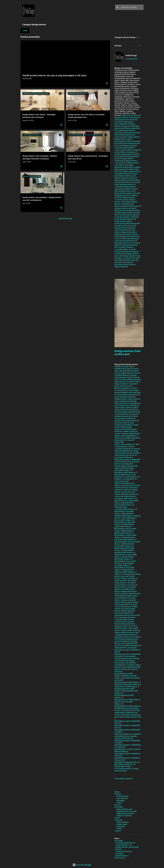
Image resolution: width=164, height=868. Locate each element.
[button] (107, 83)
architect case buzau (124, 258)
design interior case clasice (125, 585)
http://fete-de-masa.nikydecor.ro (127, 477)
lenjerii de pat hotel (122, 667)
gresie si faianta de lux (130, 236)
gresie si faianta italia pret (125, 219)
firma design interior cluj (131, 717)
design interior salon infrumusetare (123, 140)
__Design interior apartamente (127, 847)
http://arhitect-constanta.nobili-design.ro (125, 497)
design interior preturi (123, 180)
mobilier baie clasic (129, 392)
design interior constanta (125, 201)
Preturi (119, 803)
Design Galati (122, 824)
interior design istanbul (125, 266)
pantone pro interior (132, 449)
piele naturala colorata (131, 373)
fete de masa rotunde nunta (127, 400)
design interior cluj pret (124, 440)
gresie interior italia (122, 221)
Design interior (122, 796)
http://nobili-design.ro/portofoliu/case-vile (126, 443)
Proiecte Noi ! (120, 858)
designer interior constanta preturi (125, 199)
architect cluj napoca (127, 152)
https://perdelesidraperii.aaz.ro (127, 762)
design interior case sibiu (124, 583)
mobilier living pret (132, 438)
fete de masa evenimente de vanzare (127, 413)
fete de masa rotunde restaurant (127, 396)
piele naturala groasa (123, 386)
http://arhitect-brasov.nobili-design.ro (124, 504)
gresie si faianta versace (127, 225)
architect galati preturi (130, 172)
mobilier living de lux (123, 416)
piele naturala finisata (126, 376)
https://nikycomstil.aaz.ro (124, 764)
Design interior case (124, 809)
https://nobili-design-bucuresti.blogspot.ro (123, 768)
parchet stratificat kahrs (124, 465)
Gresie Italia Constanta (123, 779)
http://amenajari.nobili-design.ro (127, 682)
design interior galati (123, 602)
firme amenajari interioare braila (125, 612)
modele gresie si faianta (129, 215)
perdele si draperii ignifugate (126, 421)
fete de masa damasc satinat (127, 407)
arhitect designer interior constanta (127, 383)
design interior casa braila (125, 581)
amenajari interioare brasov (124, 263)
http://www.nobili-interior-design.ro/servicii (125, 599)
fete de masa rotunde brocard (128, 404)
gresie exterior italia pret (125, 231)
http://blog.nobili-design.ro (125, 472)
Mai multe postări (65, 219)
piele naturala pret (133, 645)
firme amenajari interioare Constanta (126, 489)
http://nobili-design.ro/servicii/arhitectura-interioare (127, 436)
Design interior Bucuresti (126, 811)
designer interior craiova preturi (126, 147)
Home (25, 31)
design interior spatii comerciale (127, 193)
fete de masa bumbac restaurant (126, 417)
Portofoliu (119, 807)
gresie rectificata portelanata (126, 239)
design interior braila (132, 256)
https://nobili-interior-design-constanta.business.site (127, 452)
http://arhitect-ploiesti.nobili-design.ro (124, 515)
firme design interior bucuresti (126, 402)
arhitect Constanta (122, 574)
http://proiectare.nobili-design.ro (127, 700)
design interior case (127, 191)
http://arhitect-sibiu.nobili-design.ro (125, 558)
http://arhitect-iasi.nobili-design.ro (125, 564)
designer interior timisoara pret (127, 206)
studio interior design (123, 210)
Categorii (118, 820)
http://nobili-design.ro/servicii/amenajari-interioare (126, 429)
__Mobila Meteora (121, 856)
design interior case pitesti (125, 648)
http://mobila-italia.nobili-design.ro (124, 469)
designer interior (129, 178)
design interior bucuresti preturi (124, 123)
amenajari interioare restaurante (124, 166)
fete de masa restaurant (126, 480)
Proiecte (118, 794)
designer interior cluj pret (125, 208)
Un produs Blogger (82, 865)
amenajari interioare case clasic (127, 637)
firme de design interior (130, 379)
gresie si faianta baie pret (125, 227)
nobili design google (124, 708)
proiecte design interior (131, 137)
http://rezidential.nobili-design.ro (128, 706)
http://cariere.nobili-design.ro (126, 687)
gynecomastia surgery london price (126, 737)
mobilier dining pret (124, 375)
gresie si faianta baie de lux (125, 229)
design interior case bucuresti (125, 125)
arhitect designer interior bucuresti (125, 625)
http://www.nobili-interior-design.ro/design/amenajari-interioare (126, 591)
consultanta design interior (125, 635)
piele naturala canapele (124, 382)
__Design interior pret (123, 851)
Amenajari (120, 801)
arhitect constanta (123, 479)
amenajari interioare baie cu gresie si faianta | (126, 246)
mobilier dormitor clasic (124, 367)
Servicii (117, 805)
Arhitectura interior (124, 816)
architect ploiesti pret (123, 154)
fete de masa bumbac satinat (127, 394)
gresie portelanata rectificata (126, 217)
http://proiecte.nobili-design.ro (128, 684)
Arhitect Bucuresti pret (125, 813)
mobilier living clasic (123, 369)
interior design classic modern (127, 630)
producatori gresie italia (124, 223)
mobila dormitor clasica (124, 399)
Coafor (117, 818)
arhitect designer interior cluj (126, 633)
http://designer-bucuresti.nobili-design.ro (125, 538)
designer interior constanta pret (127, 117)
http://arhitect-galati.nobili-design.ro (125, 525)
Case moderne (122, 798)
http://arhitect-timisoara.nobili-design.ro (125, 571)
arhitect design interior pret (127, 454)
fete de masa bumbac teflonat (124, 623)
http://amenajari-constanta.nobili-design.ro (125, 508)
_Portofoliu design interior (125, 843)
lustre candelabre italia (130, 665)
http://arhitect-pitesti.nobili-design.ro (124, 532)
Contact (118, 831)
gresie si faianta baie (123, 641)
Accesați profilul (131, 59)
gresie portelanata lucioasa (125, 241)
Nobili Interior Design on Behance (126, 577)
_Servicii (118, 849)
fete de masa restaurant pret (126, 605)
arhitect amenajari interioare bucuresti (127, 181)
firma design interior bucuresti (128, 575)
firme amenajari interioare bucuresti (127, 614)
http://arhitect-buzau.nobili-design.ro (125, 545)
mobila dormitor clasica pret (126, 628)
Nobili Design (131, 55)
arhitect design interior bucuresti (126, 409)
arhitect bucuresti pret (130, 115)
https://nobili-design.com (124, 475)
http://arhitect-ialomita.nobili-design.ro (125, 551)
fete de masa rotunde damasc (126, 456)
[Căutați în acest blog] (132, 7)
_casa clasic (119, 854)
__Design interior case (123, 845)
